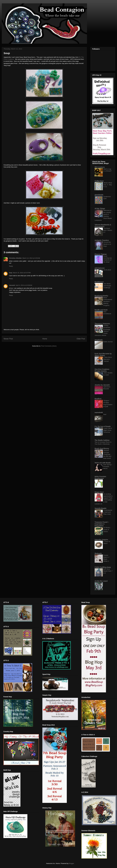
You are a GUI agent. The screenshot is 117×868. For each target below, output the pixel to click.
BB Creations (100, 167)
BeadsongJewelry (101, 296)
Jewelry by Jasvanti (102, 385)
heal (105, 414)
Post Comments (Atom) (49, 346)
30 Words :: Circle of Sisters (107, 530)
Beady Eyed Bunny (102, 448)
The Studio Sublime (102, 440)
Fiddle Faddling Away (103, 567)
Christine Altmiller (15, 258)
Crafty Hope (99, 181)
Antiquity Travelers (102, 240)
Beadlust (98, 399)
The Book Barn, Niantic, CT (108, 230)
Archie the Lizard (101, 581)
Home (45, 339)
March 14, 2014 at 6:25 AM (31, 258)
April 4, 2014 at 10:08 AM (24, 285)
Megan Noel (99, 492)
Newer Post (8, 339)
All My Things (100, 209)
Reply (11, 266)
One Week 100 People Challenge (107, 286)
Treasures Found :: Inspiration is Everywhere (102, 524)
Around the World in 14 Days (107, 244)
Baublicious (99, 282)
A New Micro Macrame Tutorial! (108, 359)
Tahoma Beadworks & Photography (103, 226)
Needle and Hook (101, 310)
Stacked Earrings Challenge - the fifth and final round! (107, 454)
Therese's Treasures (102, 324)
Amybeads (99, 340)
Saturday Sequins (101, 540)
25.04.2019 (107, 270)
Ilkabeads (98, 553)
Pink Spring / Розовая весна (108, 467)
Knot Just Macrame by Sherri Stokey (103, 355)
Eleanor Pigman (101, 254)
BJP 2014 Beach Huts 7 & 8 (108, 571)
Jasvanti (12, 285)
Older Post (81, 339)
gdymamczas (100, 268)
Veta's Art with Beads (103, 463)
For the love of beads (103, 426)
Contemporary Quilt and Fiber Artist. (108, 512)
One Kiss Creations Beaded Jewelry (102, 370)
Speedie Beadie (101, 508)
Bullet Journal (108, 342)
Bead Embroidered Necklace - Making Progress (108, 301)
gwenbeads (99, 195)
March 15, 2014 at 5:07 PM (22, 273)
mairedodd (99, 413)
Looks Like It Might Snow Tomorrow (108, 430)
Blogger (71, 863)
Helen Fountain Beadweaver (100, 477)
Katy (11, 273)
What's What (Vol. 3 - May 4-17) (108, 185)
